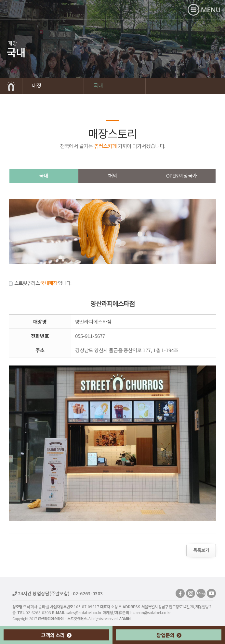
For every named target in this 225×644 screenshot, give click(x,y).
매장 (37, 85)
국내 (98, 85)
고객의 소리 (56, 635)
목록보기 (201, 550)
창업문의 (169, 635)
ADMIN (125, 618)
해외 (112, 175)
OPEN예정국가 (181, 175)
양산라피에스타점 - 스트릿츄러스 (34, 9)
